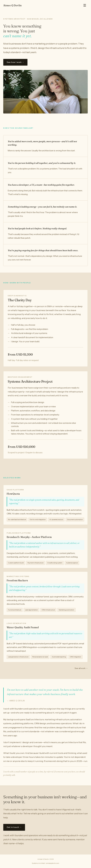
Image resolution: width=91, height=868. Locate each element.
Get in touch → (14, 827)
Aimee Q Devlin (12, 5)
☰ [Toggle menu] (85, 5)
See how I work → (15, 62)
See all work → (81, 668)
